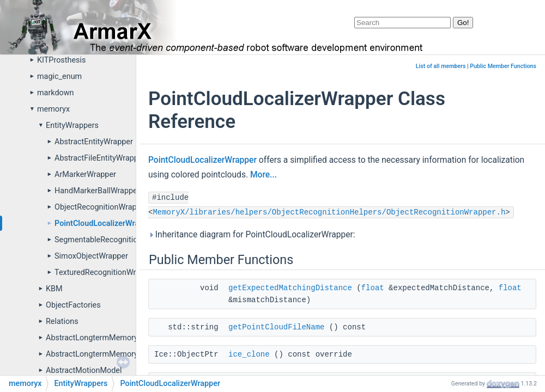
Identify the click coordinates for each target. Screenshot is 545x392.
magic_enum (59, 76)
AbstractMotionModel (84, 370)
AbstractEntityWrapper (94, 142)
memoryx (53, 109)
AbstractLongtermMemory (92, 338)
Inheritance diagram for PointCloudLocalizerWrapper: (252, 235)
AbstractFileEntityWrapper (100, 158)
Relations (62, 321)
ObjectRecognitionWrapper (101, 207)
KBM (54, 289)
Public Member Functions (503, 66)
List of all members (441, 66)
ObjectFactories (73, 305)
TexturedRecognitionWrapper (105, 272)
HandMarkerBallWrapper (97, 191)
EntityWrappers (72, 125)
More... (264, 175)
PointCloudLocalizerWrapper (105, 223)
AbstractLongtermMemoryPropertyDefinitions (125, 354)
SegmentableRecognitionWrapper (113, 240)
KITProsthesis (61, 60)
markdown (56, 93)
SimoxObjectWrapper (91, 256)
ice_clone (249, 354)
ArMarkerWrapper (85, 174)
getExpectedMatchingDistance (290, 288)
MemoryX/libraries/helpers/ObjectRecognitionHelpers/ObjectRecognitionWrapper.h (329, 212)
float (373, 288)
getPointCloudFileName (276, 327)
